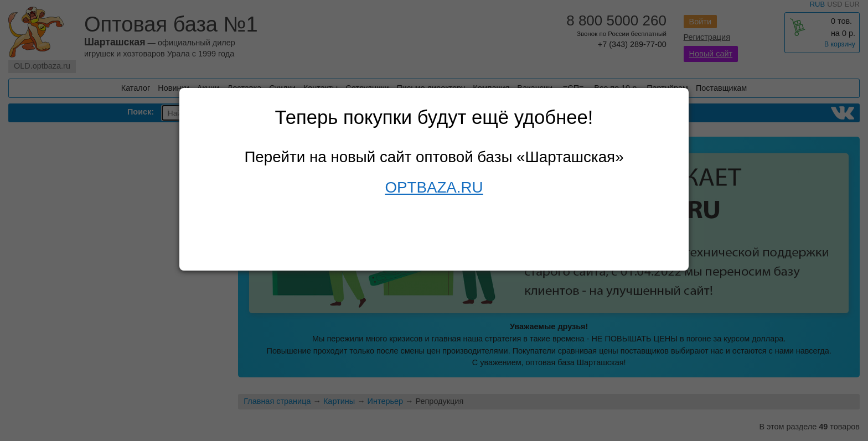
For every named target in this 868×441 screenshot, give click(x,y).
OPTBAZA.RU (434, 187)
